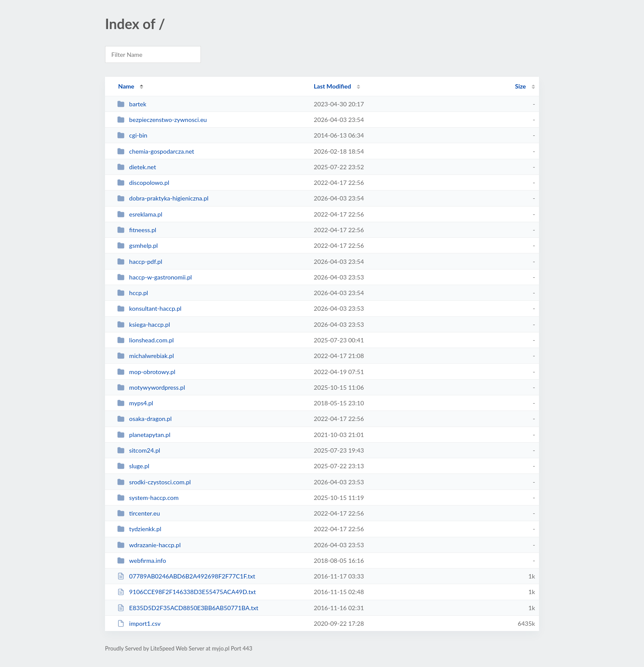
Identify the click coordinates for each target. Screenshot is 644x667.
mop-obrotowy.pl (146, 372)
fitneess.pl (137, 230)
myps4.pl (135, 403)
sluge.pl (133, 466)
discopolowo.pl (143, 182)
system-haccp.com (148, 498)
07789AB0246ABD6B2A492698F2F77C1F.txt (186, 576)
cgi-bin (132, 135)
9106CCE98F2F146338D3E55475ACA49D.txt (186, 592)
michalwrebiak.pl (146, 356)
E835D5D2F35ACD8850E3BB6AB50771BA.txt (188, 608)
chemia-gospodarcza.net (156, 151)
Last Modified (332, 86)
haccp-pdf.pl (140, 261)
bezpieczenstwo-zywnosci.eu (162, 120)
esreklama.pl (140, 214)
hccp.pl (133, 293)
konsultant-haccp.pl (149, 308)
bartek (132, 104)
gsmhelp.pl (137, 245)
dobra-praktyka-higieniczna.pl (163, 198)
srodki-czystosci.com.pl (154, 482)
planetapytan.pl (144, 435)
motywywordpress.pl (151, 387)
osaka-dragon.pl (144, 419)
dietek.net (136, 167)
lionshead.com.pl (145, 340)
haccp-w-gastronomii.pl (154, 277)
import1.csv (139, 623)
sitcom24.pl (139, 450)
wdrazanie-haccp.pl (149, 545)
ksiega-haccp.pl (144, 324)
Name (126, 86)
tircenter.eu (138, 513)
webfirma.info (142, 560)
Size (521, 86)
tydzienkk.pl (139, 529)
